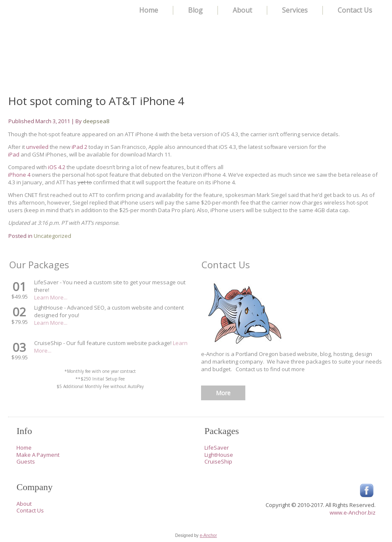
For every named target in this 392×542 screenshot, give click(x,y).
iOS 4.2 (57, 167)
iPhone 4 (20, 175)
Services (295, 10)
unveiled (37, 147)
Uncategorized (52, 236)
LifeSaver (217, 448)
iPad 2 (79, 147)
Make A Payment (38, 455)
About (242, 10)
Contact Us (355, 10)
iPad (14, 154)
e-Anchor (208, 535)
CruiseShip (218, 461)
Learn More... (51, 297)
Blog (195, 10)
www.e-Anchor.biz (353, 512)
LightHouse (219, 455)
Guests (26, 461)
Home (149, 10)
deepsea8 (96, 121)
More (223, 393)
